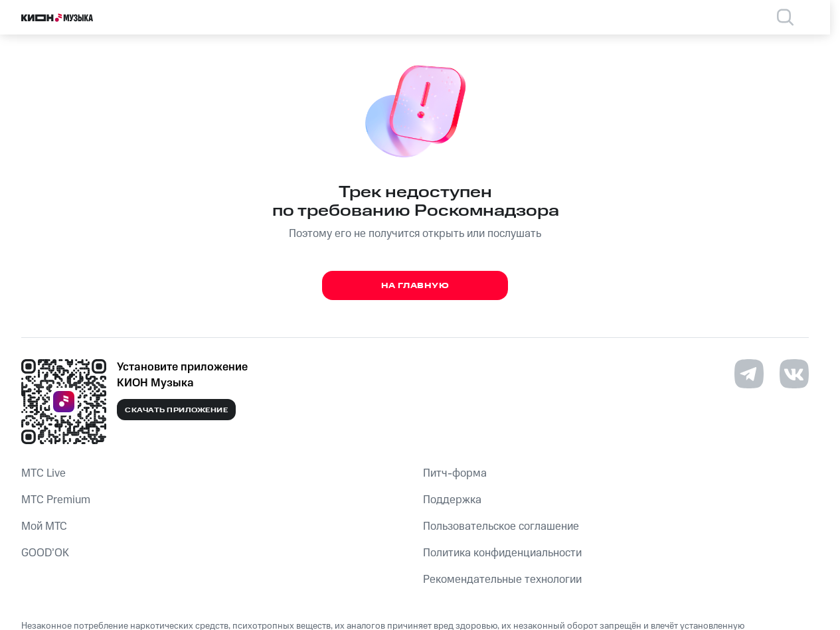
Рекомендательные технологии (502, 580)
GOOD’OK (45, 553)
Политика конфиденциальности (502, 553)
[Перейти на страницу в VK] (794, 374)
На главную (415, 286)
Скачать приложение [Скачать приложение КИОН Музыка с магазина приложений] (176, 410)
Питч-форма (455, 473)
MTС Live (43, 473)
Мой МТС (44, 526)
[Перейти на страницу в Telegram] (749, 374)
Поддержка (452, 500)
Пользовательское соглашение (501, 526)
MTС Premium (56, 500)
